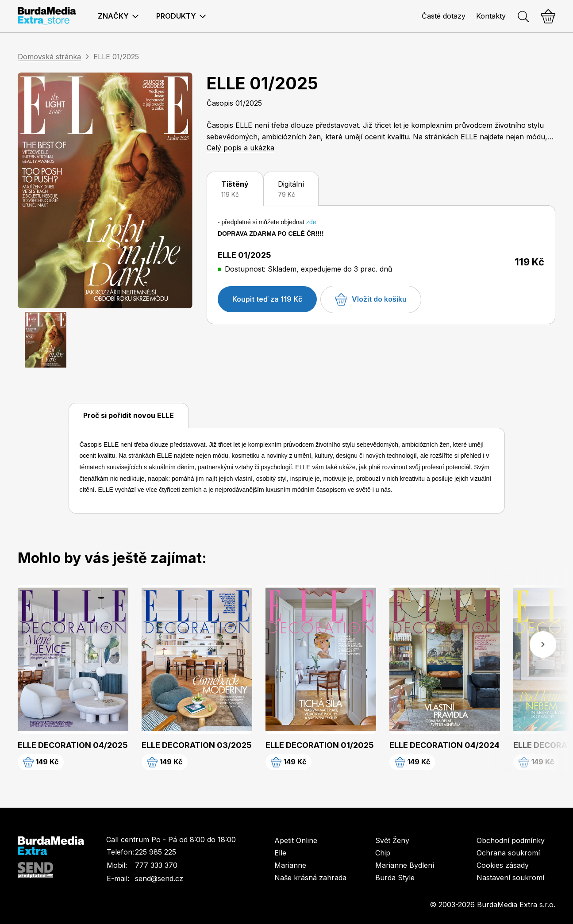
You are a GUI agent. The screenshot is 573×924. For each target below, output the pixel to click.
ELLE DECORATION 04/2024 (444, 745)
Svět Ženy (392, 840)
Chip (383, 853)
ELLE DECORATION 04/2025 (73, 745)
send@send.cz (159, 878)
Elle (280, 853)
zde (311, 222)
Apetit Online (296, 840)
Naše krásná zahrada (310, 878)
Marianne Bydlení (405, 865)
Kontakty (491, 16)
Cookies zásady (503, 865)
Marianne (290, 865)
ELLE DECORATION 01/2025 (320, 745)
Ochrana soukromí (508, 853)
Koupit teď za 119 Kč (267, 299)
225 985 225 (156, 852)
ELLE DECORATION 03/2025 (197, 745)
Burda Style (395, 878)
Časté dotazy (444, 16)
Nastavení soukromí (510, 878)
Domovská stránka (49, 57)
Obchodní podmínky (511, 840)
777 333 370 (156, 865)
